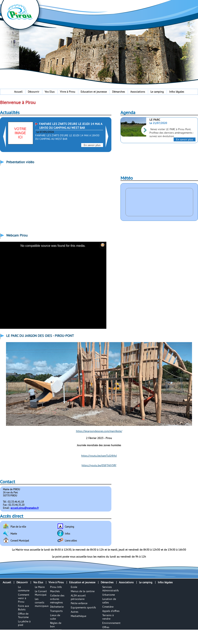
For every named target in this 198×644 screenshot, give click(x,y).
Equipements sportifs (83, 607)
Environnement (111, 623)
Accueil (18, 92)
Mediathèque (79, 616)
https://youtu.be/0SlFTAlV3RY (99, 465)
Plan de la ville (18, 527)
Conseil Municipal (20, 541)
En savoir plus (92, 145)
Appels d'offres (111, 611)
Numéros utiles (55, 636)
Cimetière (108, 607)
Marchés (55, 591)
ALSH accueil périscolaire (78, 597)
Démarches (119, 92)
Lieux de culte (55, 617)
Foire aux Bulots (23, 608)
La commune (24, 589)
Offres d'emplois (108, 629)
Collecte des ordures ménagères (57, 599)
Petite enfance (79, 603)
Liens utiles (71, 541)
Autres (75, 612)
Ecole (74, 587)
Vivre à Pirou (68, 92)
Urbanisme (109, 595)
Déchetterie (57, 607)
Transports (56, 611)
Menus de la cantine (83, 591)
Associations (138, 92)
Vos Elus (50, 92)
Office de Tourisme (23, 615)
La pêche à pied (24, 623)
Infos (67, 534)
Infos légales (177, 92)
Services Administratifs (111, 589)
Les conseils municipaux (42, 602)
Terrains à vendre (108, 617)
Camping (69, 527)
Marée (14, 534)
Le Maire (40, 587)
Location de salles (109, 601)
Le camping (157, 92)
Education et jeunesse (94, 92)
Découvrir (34, 92)
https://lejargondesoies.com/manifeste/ (99, 431)
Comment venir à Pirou (24, 598)
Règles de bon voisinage (56, 626)
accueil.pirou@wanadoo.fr (25, 508)
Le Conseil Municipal (41, 593)
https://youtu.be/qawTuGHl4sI (99, 456)
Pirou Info (56, 587)
